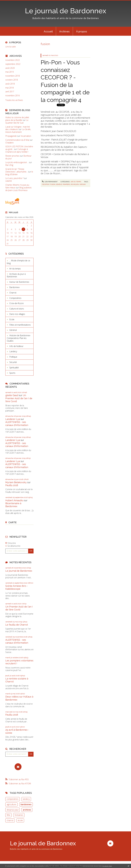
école (20, 820)
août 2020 (10, 68)
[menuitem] (48, 31)
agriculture (11, 804)
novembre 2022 (13, 60)
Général (13, 330)
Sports (12, 373)
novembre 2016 (13, 96)
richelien (75, 184)
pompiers (66, 184)
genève (59, 184)
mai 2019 (10, 72)
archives (27, 810)
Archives (64, 31)
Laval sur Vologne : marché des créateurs (18, 128)
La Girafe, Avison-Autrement (18, 131)
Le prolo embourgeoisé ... (17, 162)
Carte (13, 522)
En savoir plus (107, 866)
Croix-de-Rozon (17, 303)
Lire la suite (11, 47)
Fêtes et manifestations (20, 325)
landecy (26, 799)
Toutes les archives (14, 100)
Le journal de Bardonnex (66, 11)
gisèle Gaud (12, 395)
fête (8, 815)
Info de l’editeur (16, 346)
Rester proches (12, 156)
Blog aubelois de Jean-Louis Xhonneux (18, 189)
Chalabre (9, 143)
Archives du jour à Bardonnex (16, 275)
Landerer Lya (13, 419)
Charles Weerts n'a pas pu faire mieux (17, 186)
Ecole (12, 319)
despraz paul (13, 810)
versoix (83, 184)
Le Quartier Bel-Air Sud (17, 121)
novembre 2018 (13, 76)
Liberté (9, 181)
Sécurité (13, 362)
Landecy (13, 351)
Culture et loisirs (17, 309)
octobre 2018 (12, 80)
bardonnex (26, 804)
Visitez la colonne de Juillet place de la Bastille (17, 119)
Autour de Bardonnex (19, 282)
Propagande (11, 136)
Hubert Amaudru (14, 500)
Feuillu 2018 (12, 485)
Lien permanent (50, 182)
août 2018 (10, 84)
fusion (52, 184)
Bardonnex (14, 287)
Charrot (13, 293)
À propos (82, 31)
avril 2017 (10, 92)
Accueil (48, 31)
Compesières (15, 298)
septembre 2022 (13, 64)
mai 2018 (10, 88)
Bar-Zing (9, 165)
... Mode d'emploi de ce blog (18, 262)
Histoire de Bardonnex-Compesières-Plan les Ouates (19, 338)
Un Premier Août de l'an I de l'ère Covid (19, 398)
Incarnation (26, 136)
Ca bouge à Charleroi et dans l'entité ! (17, 150)
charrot (10, 820)
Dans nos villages (17, 314)
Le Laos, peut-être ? (14, 178)
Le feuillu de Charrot (17, 625)
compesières (13, 799)
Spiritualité (14, 368)
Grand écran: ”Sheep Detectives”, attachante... (16, 170)
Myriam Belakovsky (16, 482)
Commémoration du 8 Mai (17, 140)
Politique (13, 357)
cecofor (45, 184)
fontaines (19, 815)
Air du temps (15, 269)
